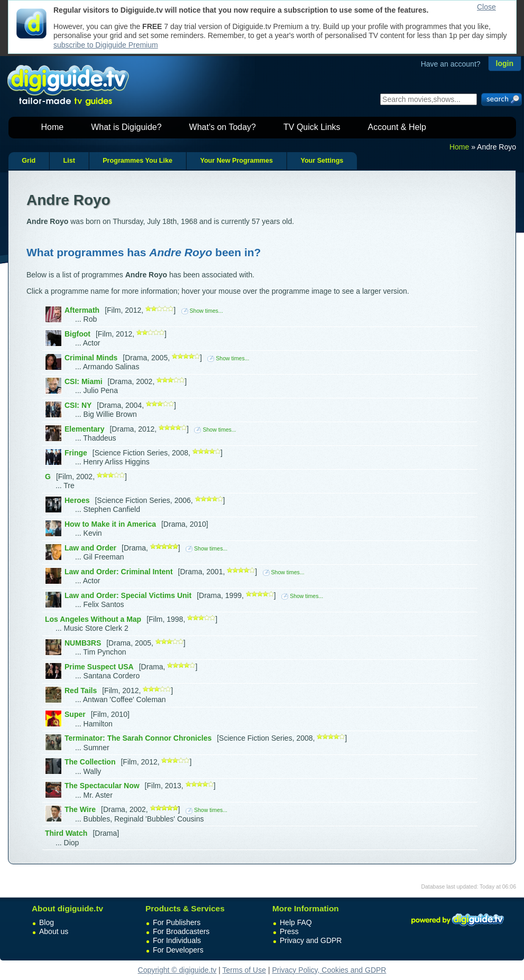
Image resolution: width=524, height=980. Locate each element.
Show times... (202, 311)
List (69, 161)
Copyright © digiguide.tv (177, 970)
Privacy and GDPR (311, 940)
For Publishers (177, 922)
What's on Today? (223, 127)
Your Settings (322, 161)
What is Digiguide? (126, 127)
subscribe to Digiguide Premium (106, 45)
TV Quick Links (312, 127)
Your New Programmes (236, 161)
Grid (29, 161)
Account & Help (397, 127)
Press (289, 931)
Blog (47, 922)
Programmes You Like (137, 161)
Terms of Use (244, 970)
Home (53, 127)
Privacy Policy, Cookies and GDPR (329, 970)
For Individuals (177, 940)
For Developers (178, 950)
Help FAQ (296, 922)
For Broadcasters (181, 931)
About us (54, 931)
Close (486, 7)
